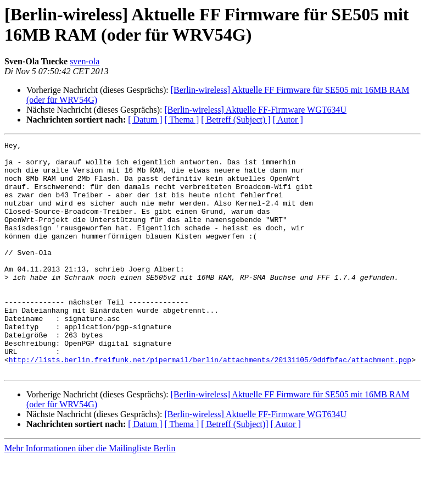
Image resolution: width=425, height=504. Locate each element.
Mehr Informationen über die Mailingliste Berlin (90, 494)
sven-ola (85, 61)
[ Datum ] (145, 120)
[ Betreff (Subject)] (234, 470)
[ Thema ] (182, 120)
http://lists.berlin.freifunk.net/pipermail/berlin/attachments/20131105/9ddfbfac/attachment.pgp (210, 404)
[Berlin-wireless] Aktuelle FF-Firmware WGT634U (255, 110)
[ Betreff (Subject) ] (236, 120)
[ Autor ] (288, 120)
